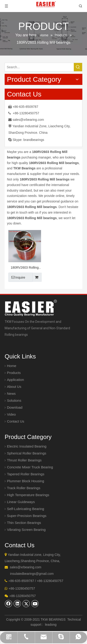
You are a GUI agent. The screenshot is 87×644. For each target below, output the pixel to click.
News (11, 394)
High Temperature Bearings (28, 495)
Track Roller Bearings (24, 488)
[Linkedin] (17, 604)
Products (14, 373)
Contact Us (16, 421)
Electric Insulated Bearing (27, 446)
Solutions (14, 400)
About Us (14, 387)
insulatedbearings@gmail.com (32, 574)
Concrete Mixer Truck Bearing (30, 467)
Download (15, 407)
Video (11, 414)
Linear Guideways (21, 502)
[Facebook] (9, 604)
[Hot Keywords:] (78, 67)
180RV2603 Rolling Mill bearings (25, 268)
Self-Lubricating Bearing (26, 509)
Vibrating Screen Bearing (26, 530)
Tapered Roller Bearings (26, 474)
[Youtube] (35, 604)
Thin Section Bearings (24, 523)
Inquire (17, 277)
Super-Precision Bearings (27, 516)
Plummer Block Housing (26, 481)
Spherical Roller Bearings (27, 453)
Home (12, 366)
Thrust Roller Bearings (24, 460)
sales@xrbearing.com (28, 120)
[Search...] (39, 67)
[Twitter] (26, 604)
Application (15, 380)
